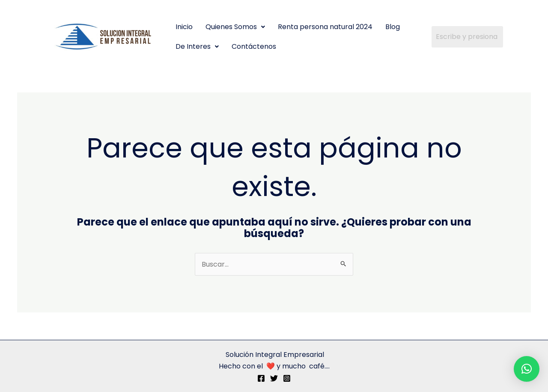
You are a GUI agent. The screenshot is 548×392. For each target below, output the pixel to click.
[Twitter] (274, 378)
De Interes (197, 46)
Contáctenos (254, 46)
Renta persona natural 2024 (325, 27)
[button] (235, 27)
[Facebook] (261, 378)
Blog (393, 27)
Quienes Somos (235, 27)
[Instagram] (287, 378)
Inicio (184, 27)
